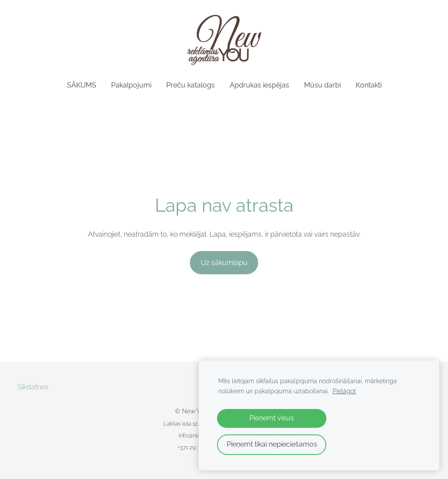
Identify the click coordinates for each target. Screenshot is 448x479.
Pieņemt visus (272, 418)
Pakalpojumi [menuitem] (131, 85)
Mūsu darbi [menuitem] (322, 85)
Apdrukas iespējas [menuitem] (259, 85)
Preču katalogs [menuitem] (191, 85)
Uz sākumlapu (224, 263)
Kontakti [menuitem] (369, 85)
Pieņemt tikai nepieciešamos (272, 444)
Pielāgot (344, 391)
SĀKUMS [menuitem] (82, 85)
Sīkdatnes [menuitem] (33, 387)
